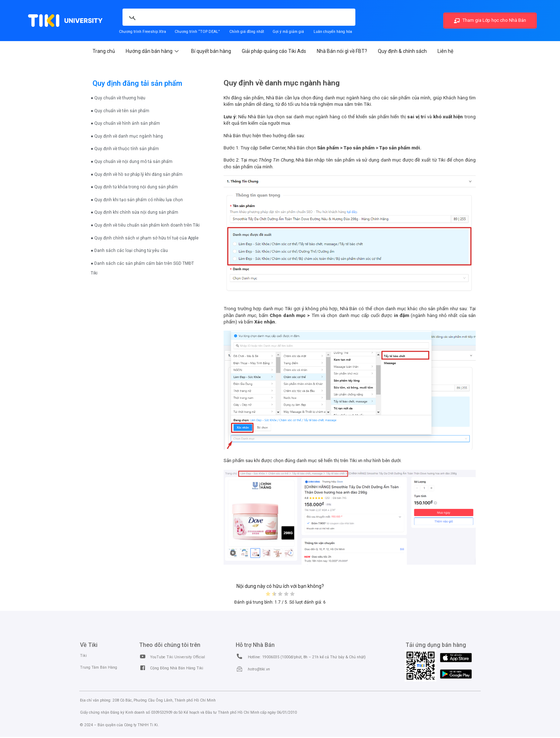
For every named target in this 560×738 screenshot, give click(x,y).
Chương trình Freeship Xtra (142, 32)
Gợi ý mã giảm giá (289, 32)
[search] (193, 13)
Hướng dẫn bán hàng (153, 51)
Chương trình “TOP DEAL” (197, 32)
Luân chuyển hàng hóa (333, 32)
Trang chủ (104, 51)
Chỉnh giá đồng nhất (247, 32)
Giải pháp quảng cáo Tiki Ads (274, 51)
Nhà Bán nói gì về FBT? (342, 51)
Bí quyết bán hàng (211, 51)
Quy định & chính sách (402, 51)
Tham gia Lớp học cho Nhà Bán (490, 20)
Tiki (83, 656)
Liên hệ (445, 51)
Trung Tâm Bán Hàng (99, 667)
